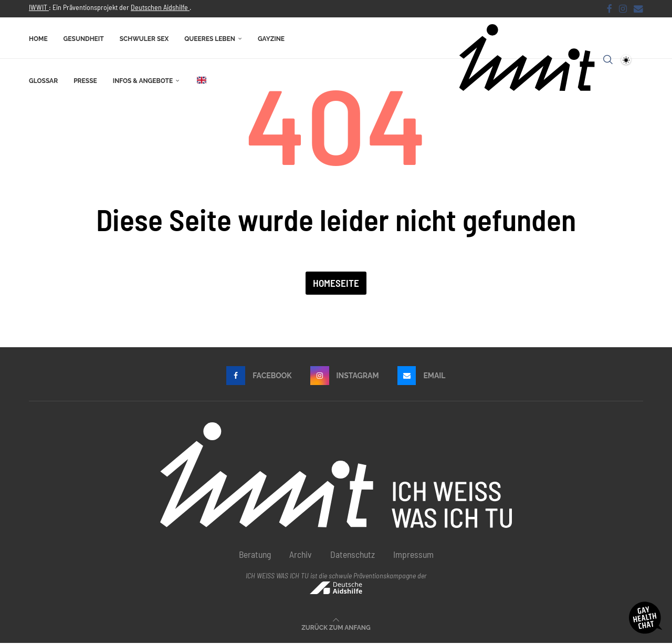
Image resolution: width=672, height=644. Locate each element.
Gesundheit (84, 38)
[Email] (638, 8)
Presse (85, 80)
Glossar (43, 80)
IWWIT (39, 7)
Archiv (301, 555)
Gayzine (271, 38)
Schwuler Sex (144, 38)
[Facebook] (610, 8)
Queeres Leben (210, 38)
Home (38, 38)
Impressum (413, 555)
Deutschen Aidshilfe (160, 7)
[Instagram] (623, 8)
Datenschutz (353, 555)
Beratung (255, 555)
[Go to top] (336, 627)
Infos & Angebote (143, 80)
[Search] (608, 59)
